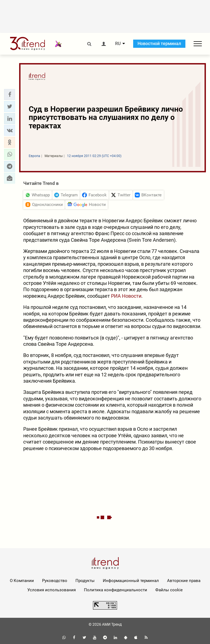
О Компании (22, 581)
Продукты (85, 581)
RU (118, 44)
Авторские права (184, 581)
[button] (10, 94)
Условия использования (52, 590)
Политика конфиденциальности (116, 590)
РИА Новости (126, 296)
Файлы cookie (169, 590)
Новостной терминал (159, 44)
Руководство (55, 581)
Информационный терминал (131, 581)
